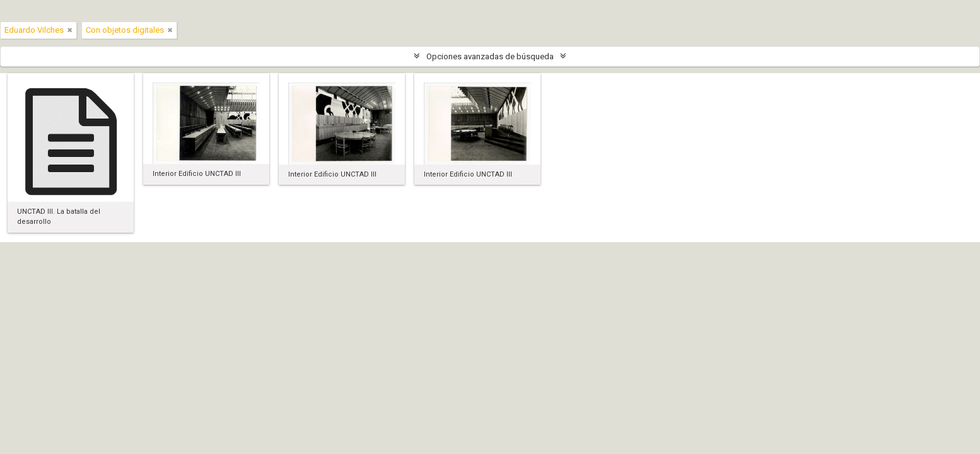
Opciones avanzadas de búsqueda (490, 56)
